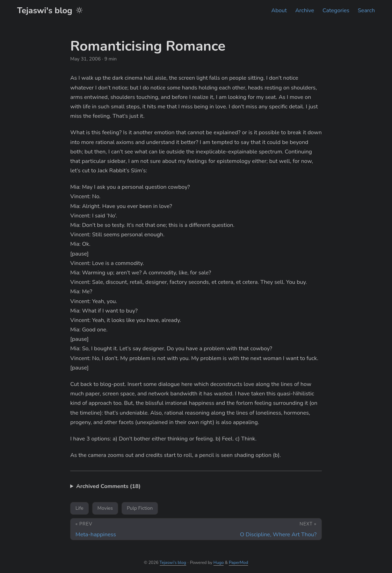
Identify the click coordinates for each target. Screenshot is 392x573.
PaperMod (238, 563)
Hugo (219, 563)
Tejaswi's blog (45, 10)
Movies (105, 508)
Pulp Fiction (140, 508)
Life (79, 508)
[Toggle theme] (79, 10)
